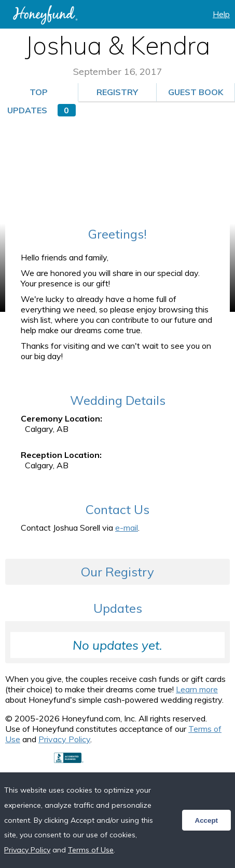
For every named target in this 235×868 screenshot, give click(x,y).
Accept (206, 820)
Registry (117, 92)
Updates (42, 110)
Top (39, 92)
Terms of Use (91, 850)
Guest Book (200, 94)
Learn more (197, 689)
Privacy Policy (64, 739)
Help (221, 14)
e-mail (127, 528)
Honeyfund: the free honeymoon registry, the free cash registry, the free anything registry (45, 15)
